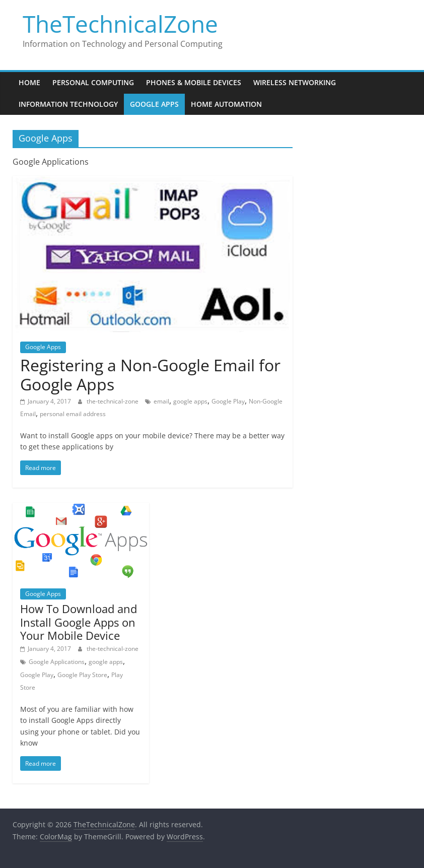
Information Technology (68, 104)
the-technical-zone (113, 401)
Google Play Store (82, 675)
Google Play (228, 401)
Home (29, 82)
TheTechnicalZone (120, 24)
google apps (190, 401)
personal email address (73, 414)
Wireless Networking (295, 82)
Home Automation (226, 104)
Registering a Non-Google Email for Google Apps (150, 375)
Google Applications (57, 662)
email (161, 401)
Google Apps (154, 104)
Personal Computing (93, 82)
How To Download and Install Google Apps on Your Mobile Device (79, 622)
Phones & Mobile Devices (194, 82)
